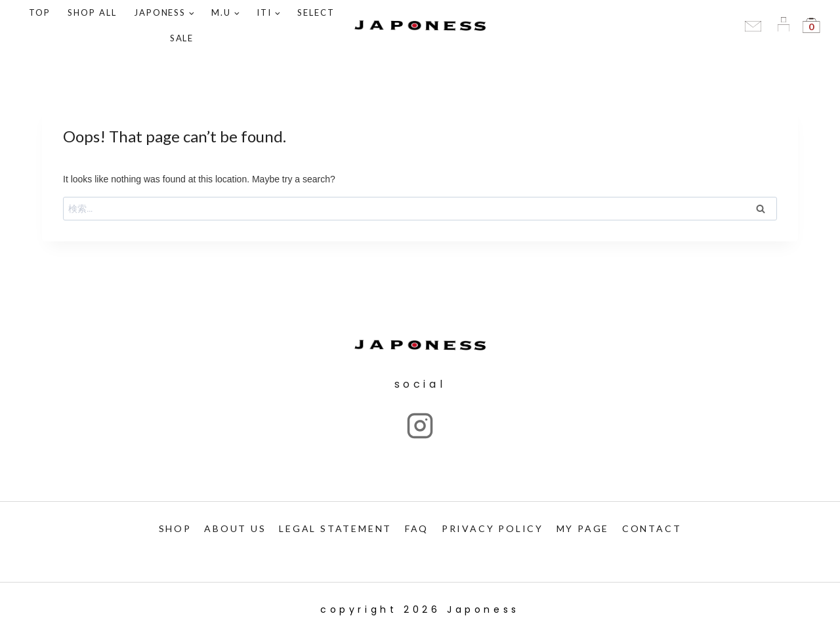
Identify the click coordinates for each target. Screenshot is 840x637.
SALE (182, 38)
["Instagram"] (420, 426)
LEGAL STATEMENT (335, 528)
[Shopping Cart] (811, 26)
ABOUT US (235, 528)
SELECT (316, 12)
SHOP (175, 528)
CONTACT (652, 528)
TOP (40, 12)
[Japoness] (420, 26)
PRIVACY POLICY (493, 528)
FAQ (417, 528)
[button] (191, 13)
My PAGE (583, 528)
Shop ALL (92, 12)
